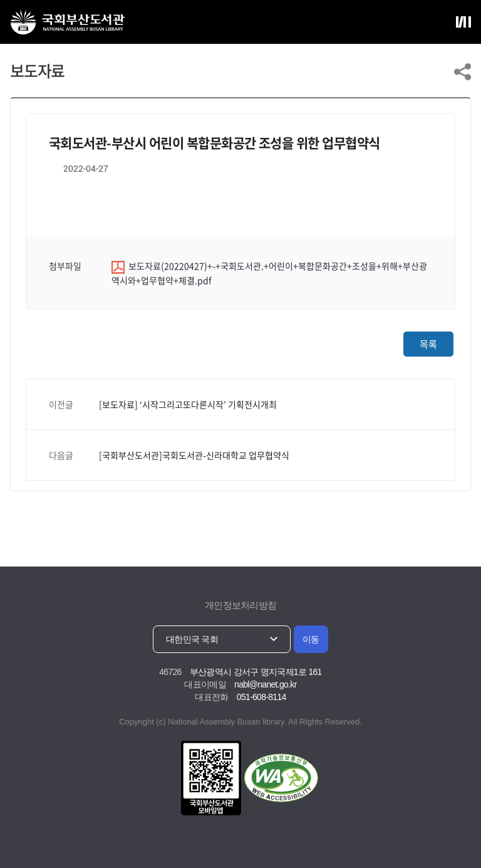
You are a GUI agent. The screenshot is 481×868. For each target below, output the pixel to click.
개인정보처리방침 (240, 605)
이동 (311, 639)
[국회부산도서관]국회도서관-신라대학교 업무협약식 (194, 455)
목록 (428, 344)
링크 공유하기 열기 (463, 72)
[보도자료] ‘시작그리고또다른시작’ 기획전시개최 (188, 404)
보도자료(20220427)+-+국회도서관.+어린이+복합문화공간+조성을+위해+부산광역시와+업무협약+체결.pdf (269, 273)
